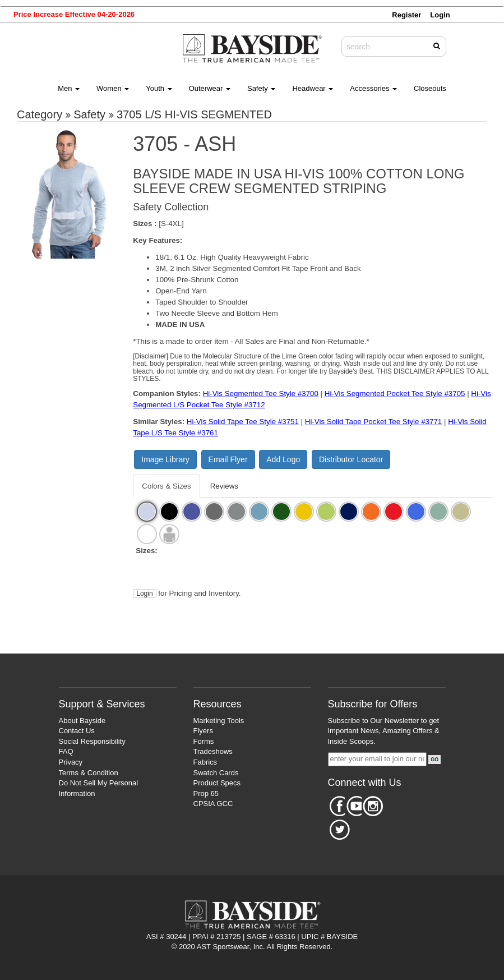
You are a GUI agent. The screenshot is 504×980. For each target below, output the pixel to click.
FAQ (66, 751)
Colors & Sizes (166, 486)
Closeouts (430, 88)
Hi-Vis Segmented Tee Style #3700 (261, 394)
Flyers (203, 731)
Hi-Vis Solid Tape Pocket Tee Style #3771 (374, 422)
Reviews (224, 486)
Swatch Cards (216, 773)
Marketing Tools (219, 721)
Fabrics (205, 762)
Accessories (373, 88)
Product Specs (217, 783)
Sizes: (147, 551)
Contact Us (77, 731)
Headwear (313, 88)
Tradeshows (213, 751)
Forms (204, 741)
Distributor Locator (351, 459)
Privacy (71, 762)
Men (69, 88)
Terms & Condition (89, 773)
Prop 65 (206, 793)
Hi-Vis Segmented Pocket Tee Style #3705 (395, 394)
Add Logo (283, 459)
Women (113, 88)
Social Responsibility (92, 741)
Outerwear (210, 88)
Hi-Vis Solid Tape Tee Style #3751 (243, 422)
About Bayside (82, 721)
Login (144, 593)
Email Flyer (228, 459)
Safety (261, 88)
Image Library (165, 459)
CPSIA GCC (213, 804)
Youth (159, 88)
